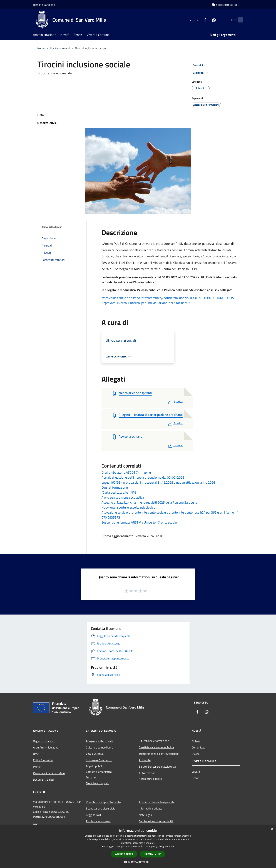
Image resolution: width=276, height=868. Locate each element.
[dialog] (138, 847)
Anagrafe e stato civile (100, 741)
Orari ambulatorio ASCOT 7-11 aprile (126, 472)
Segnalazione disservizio (101, 808)
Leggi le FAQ (93, 815)
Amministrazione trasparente (157, 802)
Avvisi (66, 48)
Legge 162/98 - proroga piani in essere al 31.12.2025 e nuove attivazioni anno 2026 (158, 482)
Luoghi (196, 771)
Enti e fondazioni (43, 760)
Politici (37, 767)
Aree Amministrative (46, 747)
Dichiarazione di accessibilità (156, 821)
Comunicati (199, 747)
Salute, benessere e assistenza (157, 767)
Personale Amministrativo (49, 773)
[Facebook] (198, 20)
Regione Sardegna (44, 5)
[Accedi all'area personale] (225, 5)
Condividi (200, 65)
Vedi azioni (201, 73)
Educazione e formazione (154, 741)
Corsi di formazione (115, 487)
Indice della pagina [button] (52, 227)
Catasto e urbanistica (99, 772)
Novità (54, 48)
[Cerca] (239, 20)
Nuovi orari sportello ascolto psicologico (128, 507)
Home (41, 48)
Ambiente (145, 760)
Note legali (145, 815)
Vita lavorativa (95, 754)
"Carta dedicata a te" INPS (119, 492)
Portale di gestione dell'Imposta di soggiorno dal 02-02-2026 (143, 477)
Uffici (36, 754)
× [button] (272, 829)
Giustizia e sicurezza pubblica (156, 747)
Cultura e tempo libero (100, 747)
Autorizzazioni (147, 773)
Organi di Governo (44, 741)
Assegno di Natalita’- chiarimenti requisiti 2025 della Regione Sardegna (149, 502)
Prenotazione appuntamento (103, 802)
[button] (138, 862)
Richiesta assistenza (98, 821)
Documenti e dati (43, 780)
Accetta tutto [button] (124, 854)
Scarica (175, 402)
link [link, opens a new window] (172, 847)
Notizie (196, 741)
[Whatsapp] (207, 20)
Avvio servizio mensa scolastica (123, 497)
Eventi (196, 778)
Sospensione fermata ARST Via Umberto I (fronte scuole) (140, 522)
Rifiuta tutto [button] (152, 854)
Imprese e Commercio (99, 760)
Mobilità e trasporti (98, 783)
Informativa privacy (151, 808)
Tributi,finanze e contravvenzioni (159, 754)
